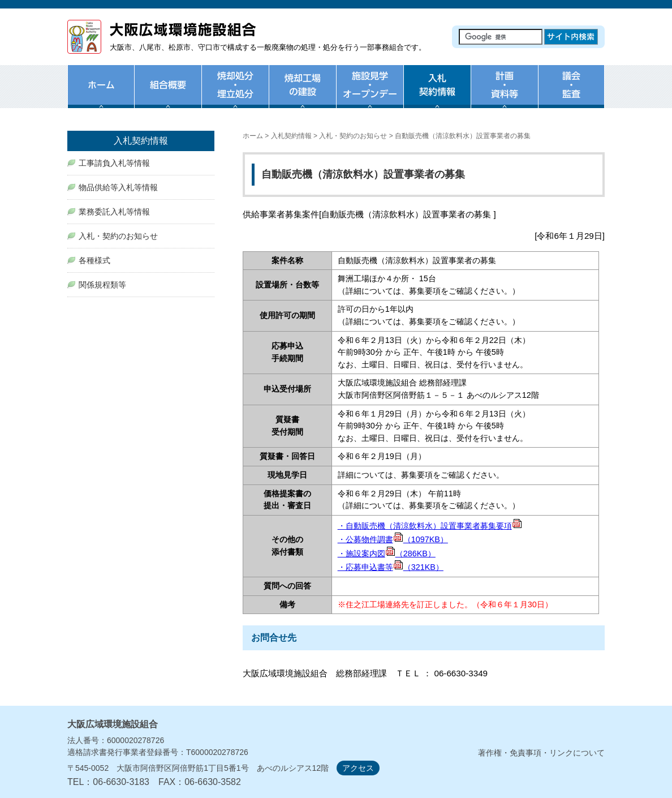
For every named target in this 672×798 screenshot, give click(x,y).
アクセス (358, 768)
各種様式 (94, 260)
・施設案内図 (387, 554)
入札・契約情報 (437, 93)
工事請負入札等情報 (114, 163)
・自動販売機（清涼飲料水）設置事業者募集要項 (430, 526)
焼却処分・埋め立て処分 (235, 93)
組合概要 (168, 93)
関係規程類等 (102, 285)
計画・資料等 (504, 93)
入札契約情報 (291, 136)
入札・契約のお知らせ (353, 136)
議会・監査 (571, 93)
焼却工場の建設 (302, 93)
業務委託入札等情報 (114, 212)
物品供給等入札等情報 (118, 187)
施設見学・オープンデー (370, 93)
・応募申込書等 (391, 567)
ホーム (101, 93)
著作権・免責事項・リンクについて (541, 753)
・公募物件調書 (393, 539)
